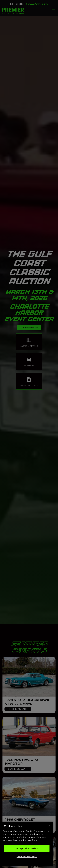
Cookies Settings (27, 857)
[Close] (49, 826)
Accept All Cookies (27, 849)
